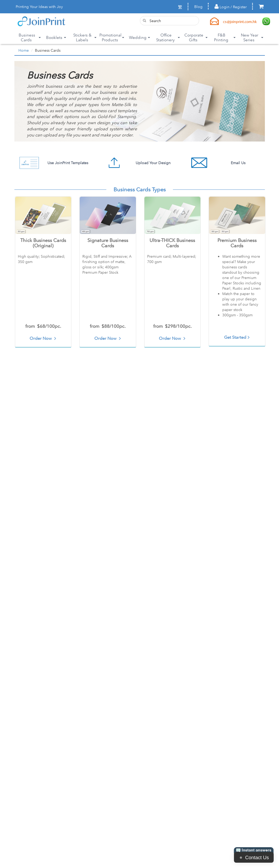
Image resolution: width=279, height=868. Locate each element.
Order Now (43, 338)
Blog (198, 7)
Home (24, 50)
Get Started (237, 337)
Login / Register (231, 7)
